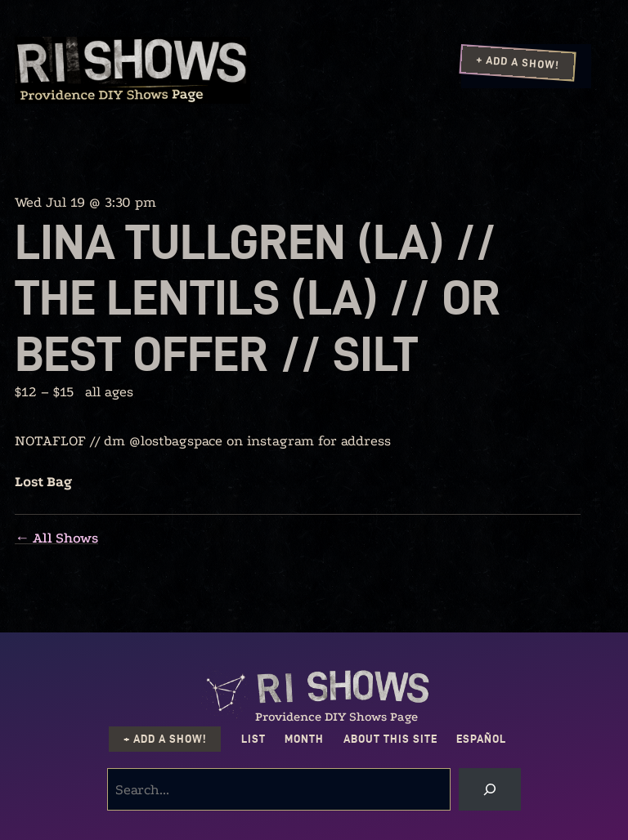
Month (304, 739)
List (253, 739)
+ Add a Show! (518, 62)
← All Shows (56, 538)
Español (481, 739)
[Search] (490, 789)
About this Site (390, 739)
